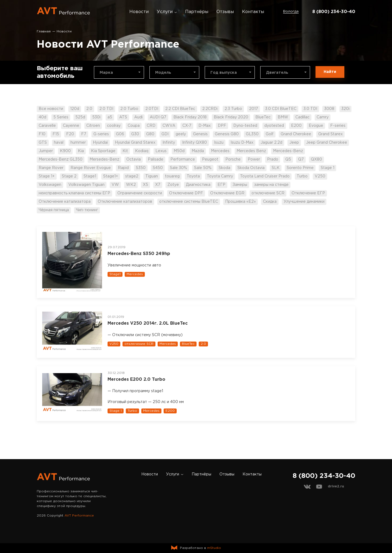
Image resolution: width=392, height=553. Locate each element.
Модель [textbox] (163, 73)
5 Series (61, 117)
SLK (276, 168)
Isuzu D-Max (242, 143)
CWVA (169, 126)
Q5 (288, 159)
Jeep (294, 143)
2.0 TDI (106, 109)
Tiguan (152, 176)
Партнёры (197, 12)
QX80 (316, 159)
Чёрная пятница (54, 210)
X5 (146, 185)
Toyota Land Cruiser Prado (265, 176)
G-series (101, 134)
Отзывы (225, 12)
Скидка (270, 202)
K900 (65, 151)
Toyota (193, 176)
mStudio (214, 548)
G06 (120, 134)
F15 (56, 134)
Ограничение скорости (140, 193)
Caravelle (47, 126)
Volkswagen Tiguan (86, 185)
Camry (323, 117)
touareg (172, 176)
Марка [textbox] (106, 73)
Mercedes (220, 151)
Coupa (134, 126)
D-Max (205, 126)
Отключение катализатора (65, 202)
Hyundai (100, 143)
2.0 (89, 109)
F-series (338, 126)
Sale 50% (203, 168)
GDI (165, 134)
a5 (110, 117)
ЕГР (221, 185)
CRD (151, 126)
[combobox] (119, 72)
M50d (179, 151)
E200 (296, 126)
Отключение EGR (227, 193)
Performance (183, 159)
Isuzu (219, 143)
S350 (141, 168)
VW (115, 185)
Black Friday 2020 (231, 117)
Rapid (123, 168)
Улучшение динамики (304, 202)
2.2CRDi (210, 109)
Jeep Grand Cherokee (327, 143)
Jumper (46, 151)
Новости (139, 12)
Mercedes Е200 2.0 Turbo (136, 380)
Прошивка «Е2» (241, 202)
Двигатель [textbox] (277, 73)
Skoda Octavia (251, 168)
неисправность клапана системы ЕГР (74, 193)
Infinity (169, 143)
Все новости (51, 109)
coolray (114, 126)
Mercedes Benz (251, 151)
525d (80, 117)
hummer (78, 143)
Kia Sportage (103, 151)
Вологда (291, 12)
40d (42, 117)
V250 (320, 176)
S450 (158, 168)
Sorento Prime (300, 168)
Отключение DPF (186, 193)
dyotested (274, 126)
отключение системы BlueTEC (189, 202)
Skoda (224, 168)
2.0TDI (152, 109)
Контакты (253, 12)
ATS (123, 117)
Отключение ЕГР (308, 193)
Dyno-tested (245, 126)
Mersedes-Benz (104, 159)
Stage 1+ (47, 176)
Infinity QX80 (195, 143)
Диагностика (198, 185)
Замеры (240, 185)
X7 (158, 185)
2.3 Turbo (233, 109)
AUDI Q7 (158, 117)
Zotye (173, 185)
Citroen (93, 126)
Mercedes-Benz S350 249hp (139, 254)
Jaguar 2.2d (271, 143)
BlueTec (263, 117)
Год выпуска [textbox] (224, 73)
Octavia (134, 159)
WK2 (131, 185)
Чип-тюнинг (87, 210)
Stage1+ (111, 176)
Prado (273, 159)
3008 (329, 109)
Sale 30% (178, 168)
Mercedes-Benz (288, 151)
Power (254, 159)
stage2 (132, 176)
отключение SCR (268, 193)
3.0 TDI (310, 109)
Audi (138, 117)
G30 (135, 134)
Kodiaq (142, 151)
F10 (42, 134)
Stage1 (90, 176)
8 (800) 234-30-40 (334, 12)
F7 (84, 134)
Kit (125, 151)
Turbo (302, 176)
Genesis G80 (227, 134)
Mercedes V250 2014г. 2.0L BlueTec (148, 323)
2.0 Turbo (129, 109)
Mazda (198, 151)
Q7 (301, 159)
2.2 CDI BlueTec (180, 109)
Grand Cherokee (296, 134)
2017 (254, 109)
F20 (70, 134)
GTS (43, 143)
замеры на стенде (271, 185)
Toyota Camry (220, 176)
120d (75, 109)
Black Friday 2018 (190, 117)
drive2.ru (336, 486)
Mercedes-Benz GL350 (61, 159)
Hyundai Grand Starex (135, 143)
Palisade (156, 159)
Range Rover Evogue (91, 168)
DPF (222, 126)
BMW (283, 117)
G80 (150, 134)
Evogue (316, 126)
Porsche (233, 159)
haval (59, 143)
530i (96, 117)
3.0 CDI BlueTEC (281, 109)
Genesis (200, 134)
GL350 (252, 134)
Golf (270, 134)
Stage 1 (327, 168)
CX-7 (187, 126)
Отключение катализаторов (125, 202)
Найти (330, 72)
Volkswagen (50, 185)
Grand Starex (330, 134)
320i (345, 109)
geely (181, 134)
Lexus (161, 151)
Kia (81, 151)
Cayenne (71, 126)
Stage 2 (69, 176)
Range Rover (51, 168)
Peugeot (210, 159)
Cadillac (302, 117)
